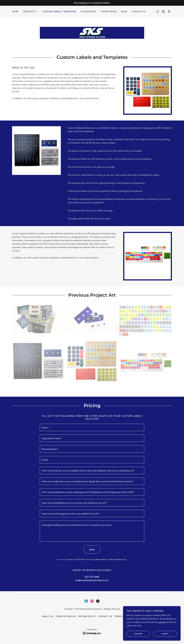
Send (89, 550)
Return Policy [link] (87, 616)
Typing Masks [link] (109, 11)
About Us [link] (48, 616)
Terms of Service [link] (116, 559)
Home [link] (15, 11)
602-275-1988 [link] (92, 577)
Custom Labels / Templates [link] (59, 11)
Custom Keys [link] (88, 11)
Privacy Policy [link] (101, 559)
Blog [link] (124, 11)
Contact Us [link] (139, 11)
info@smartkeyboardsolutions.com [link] (92, 580)
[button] (31, 11)
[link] (163, 11)
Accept (161, 634)
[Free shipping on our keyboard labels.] (92, 3)
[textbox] (92, 427)
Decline (134, 634)
